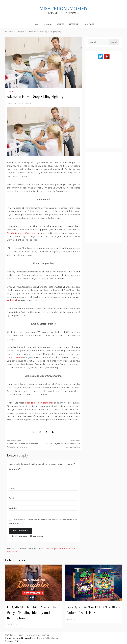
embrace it (12, 300)
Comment (14, 469)
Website (13, 508)
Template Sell (12, 641)
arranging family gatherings (39, 403)
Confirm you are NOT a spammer (26, 536)
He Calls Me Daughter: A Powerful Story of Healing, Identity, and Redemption (32, 613)
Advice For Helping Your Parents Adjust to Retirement (22, 445)
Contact (90, 24)
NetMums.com (14, 357)
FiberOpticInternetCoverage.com (24, 233)
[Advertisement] (104, 103)
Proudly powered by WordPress (20, 638)
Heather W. (28, 103)
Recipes (60, 24)
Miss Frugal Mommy (64, 9)
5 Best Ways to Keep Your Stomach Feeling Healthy (63, 445)
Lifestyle (75, 24)
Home (37, 24)
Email (12, 498)
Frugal (48, 24)
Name (13, 488)
